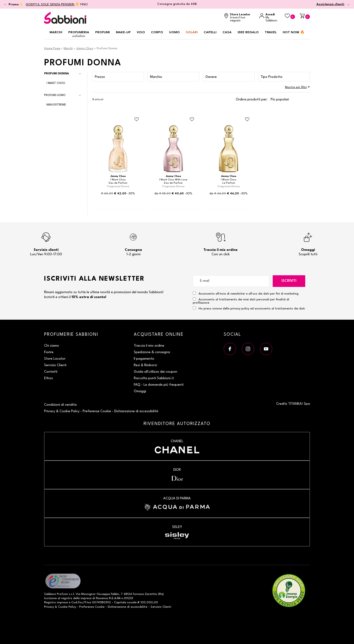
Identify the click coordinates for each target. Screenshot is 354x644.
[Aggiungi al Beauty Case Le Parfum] (247, 120)
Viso (141, 32)
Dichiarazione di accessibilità (136, 411)
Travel (271, 32)
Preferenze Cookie (97, 411)
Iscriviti (289, 281)
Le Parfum (229, 183)
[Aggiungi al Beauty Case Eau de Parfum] (137, 120)
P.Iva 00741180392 (98, 603)
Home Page (52, 48)
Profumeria (79, 34)
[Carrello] (305, 16)
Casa (227, 32)
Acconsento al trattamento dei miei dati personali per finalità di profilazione (241, 301)
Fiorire (49, 352)
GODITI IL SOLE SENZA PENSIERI (50, 4)
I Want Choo (56, 83)
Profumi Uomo (55, 95)
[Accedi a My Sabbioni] (270, 18)
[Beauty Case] (290, 16)
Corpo (157, 32)
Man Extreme (56, 105)
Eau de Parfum (118, 183)
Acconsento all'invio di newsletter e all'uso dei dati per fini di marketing (246, 293)
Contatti (51, 372)
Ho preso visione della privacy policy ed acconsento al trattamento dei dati (252, 309)
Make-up (123, 32)
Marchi (56, 32)
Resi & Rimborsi (145, 365)
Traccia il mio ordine (149, 346)
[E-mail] (231, 281)
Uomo (174, 32)
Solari (192, 32)
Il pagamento (144, 359)
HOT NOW (294, 32)
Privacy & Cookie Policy (62, 411)
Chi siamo (52, 346)
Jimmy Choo (85, 48)
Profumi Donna (57, 74)
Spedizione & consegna (152, 352)
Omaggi (140, 391)
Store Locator (55, 359)
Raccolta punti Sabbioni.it (154, 378)
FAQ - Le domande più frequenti (159, 385)
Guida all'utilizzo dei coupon (156, 372)
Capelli (210, 32)
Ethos (49, 378)
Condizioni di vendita (60, 405)
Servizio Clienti (55, 365)
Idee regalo (248, 32)
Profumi (103, 32)
